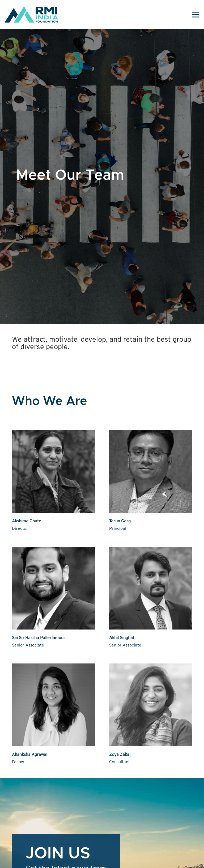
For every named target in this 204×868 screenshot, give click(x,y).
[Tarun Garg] (151, 481)
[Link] (31, 15)
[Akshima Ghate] (53, 481)
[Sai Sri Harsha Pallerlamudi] (53, 598)
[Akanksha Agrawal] (53, 715)
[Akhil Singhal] (151, 598)
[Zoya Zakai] (151, 715)
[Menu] (196, 15)
